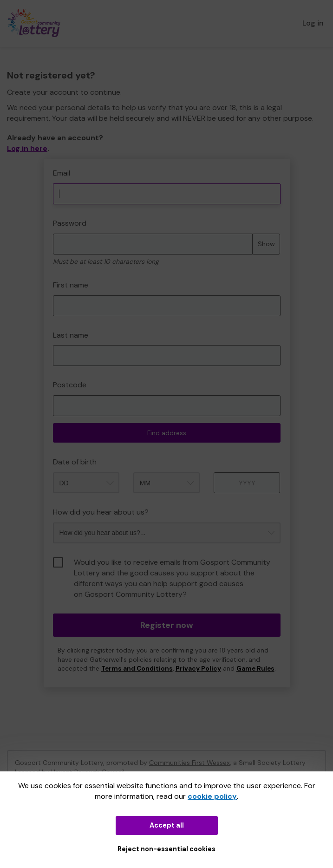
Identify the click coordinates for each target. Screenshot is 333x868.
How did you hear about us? (101, 512)
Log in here (27, 148)
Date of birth (75, 462)
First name (71, 285)
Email (62, 173)
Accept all (167, 825)
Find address (167, 433)
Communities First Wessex (189, 763)
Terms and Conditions (137, 669)
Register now (167, 625)
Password (70, 223)
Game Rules (255, 669)
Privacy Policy (198, 669)
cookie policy (212, 796)
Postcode (70, 385)
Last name (71, 335)
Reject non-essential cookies (166, 849)
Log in (313, 23)
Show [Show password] (266, 244)
